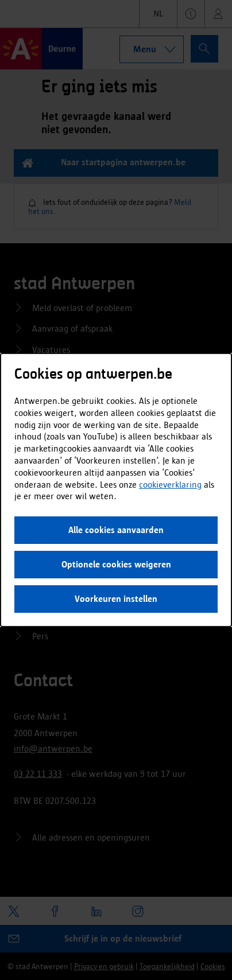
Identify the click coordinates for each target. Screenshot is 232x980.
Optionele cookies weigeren (116, 564)
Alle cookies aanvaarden (116, 530)
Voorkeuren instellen (116, 599)
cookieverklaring (170, 485)
